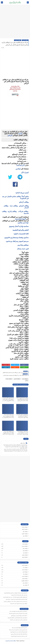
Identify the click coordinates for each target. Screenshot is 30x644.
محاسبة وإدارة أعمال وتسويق (19, 226)
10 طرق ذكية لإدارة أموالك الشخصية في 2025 (19, 628)
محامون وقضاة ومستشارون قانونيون (16, 238)
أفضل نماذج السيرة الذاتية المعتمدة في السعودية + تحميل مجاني (16, 599)
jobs (27, 381)
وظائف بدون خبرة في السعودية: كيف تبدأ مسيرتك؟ (19, 604)
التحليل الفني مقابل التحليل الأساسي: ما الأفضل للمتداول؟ (17, 618)
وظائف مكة (25, 574)
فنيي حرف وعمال (23, 249)
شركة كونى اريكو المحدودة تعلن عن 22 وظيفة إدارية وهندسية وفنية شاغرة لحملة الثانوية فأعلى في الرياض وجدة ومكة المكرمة (23, 434)
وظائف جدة (14, 206)
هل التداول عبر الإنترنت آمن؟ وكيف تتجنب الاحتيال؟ (18, 620)
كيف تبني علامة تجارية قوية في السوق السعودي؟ (19, 636)
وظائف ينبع (25, 585)
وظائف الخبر (25, 572)
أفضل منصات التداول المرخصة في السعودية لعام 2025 (18, 613)
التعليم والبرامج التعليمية (21, 230)
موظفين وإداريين (23, 245)
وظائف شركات (23, 211)
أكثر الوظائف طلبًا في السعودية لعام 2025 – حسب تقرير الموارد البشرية (15, 597)
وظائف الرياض (18, 40)
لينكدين (18, 169)
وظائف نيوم (25, 536)
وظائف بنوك (25, 531)
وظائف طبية (25, 551)
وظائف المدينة (24, 576)
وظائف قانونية (25, 557)
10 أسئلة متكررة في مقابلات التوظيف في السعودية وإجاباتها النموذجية (15, 593)
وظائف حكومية (24, 534)
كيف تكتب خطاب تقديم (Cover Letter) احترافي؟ (19, 595)
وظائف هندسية (24, 546)
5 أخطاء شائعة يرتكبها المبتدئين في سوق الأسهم (19, 616)
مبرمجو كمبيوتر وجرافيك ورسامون (17, 241)
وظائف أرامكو (25, 529)
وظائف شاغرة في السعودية (10, 641)
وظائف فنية (25, 553)
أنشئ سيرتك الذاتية (22, 193)
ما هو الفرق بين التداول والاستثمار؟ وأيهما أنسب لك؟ (18, 611)
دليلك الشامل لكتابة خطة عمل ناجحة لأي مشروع (19, 634)
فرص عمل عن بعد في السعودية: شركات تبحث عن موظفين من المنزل (15, 601)
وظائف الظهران (24, 581)
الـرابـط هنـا (21, 165)
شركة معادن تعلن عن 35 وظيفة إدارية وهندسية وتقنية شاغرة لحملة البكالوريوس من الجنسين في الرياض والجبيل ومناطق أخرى (8, 417)
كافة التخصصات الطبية (21, 234)
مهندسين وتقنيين (23, 223)
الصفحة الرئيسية (20, 219)
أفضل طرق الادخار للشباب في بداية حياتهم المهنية (19, 632)
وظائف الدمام (25, 570)
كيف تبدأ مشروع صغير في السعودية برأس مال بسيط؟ (18, 630)
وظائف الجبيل (25, 579)
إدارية (20, 133)
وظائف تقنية (25, 548)
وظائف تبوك (25, 583)
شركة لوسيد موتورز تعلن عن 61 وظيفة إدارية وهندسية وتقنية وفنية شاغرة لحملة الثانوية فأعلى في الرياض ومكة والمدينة (22, 417)
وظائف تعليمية (24, 555)
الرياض (10, 135)
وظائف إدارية (25, 40)
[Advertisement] (15, 22)
